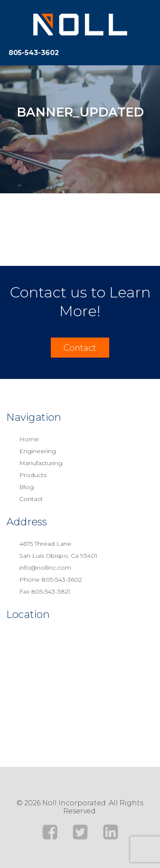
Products (33, 475)
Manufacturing (41, 463)
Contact (80, 348)
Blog (26, 487)
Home (29, 439)
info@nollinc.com (45, 568)
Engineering (38, 451)
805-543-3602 (34, 53)
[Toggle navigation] (147, 51)
